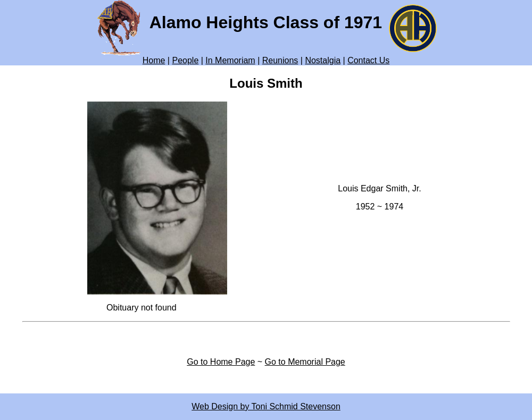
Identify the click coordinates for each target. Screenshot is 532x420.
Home (154, 60)
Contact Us (368, 60)
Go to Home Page (221, 362)
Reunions (280, 60)
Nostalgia (323, 60)
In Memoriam (230, 60)
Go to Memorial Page (305, 362)
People (185, 60)
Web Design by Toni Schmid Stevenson (266, 406)
